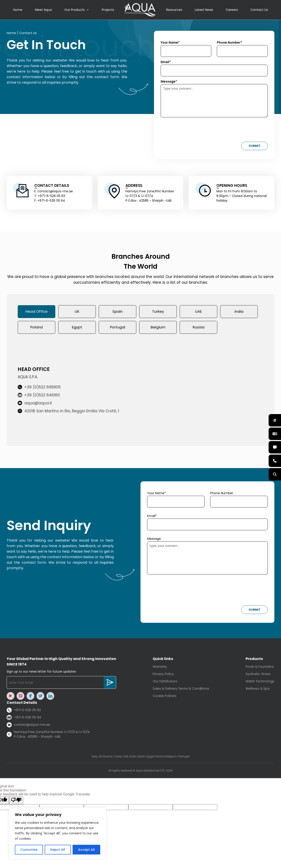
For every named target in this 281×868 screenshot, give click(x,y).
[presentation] (194, 131)
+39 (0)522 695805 (39, 388)
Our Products (77, 10)
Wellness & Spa (258, 690)
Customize (29, 850)
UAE (198, 312)
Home (18, 10)
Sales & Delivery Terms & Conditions (181, 690)
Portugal (118, 328)
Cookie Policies (165, 697)
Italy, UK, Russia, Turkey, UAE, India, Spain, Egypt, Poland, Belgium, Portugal (141, 757)
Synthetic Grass (258, 675)
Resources (174, 10)
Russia (199, 328)
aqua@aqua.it (35, 404)
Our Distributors (165, 682)
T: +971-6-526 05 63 (50, 196)
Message (154, 540)
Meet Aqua (43, 10)
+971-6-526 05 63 (24, 711)
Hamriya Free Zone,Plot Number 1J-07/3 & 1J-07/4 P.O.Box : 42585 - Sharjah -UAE (48, 735)
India (239, 312)
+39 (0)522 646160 (39, 396)
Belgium (158, 328)
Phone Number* (229, 43)
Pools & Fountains (260, 668)
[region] (58, 833)
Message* (169, 82)
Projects (108, 10)
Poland (37, 328)
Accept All (86, 850)
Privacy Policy (163, 675)
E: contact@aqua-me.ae (54, 191)
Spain (117, 312)
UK (77, 312)
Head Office (37, 312)
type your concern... (207, 559)
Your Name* (170, 43)
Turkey (158, 312)
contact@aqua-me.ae (28, 726)
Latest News (204, 10)
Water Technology (260, 682)
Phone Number (222, 494)
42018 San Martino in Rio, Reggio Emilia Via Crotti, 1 (68, 412)
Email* (166, 62)
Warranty (160, 668)
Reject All (58, 850)
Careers (232, 10)
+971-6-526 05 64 (24, 719)
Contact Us (259, 10)
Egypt (77, 328)
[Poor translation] (16, 801)
